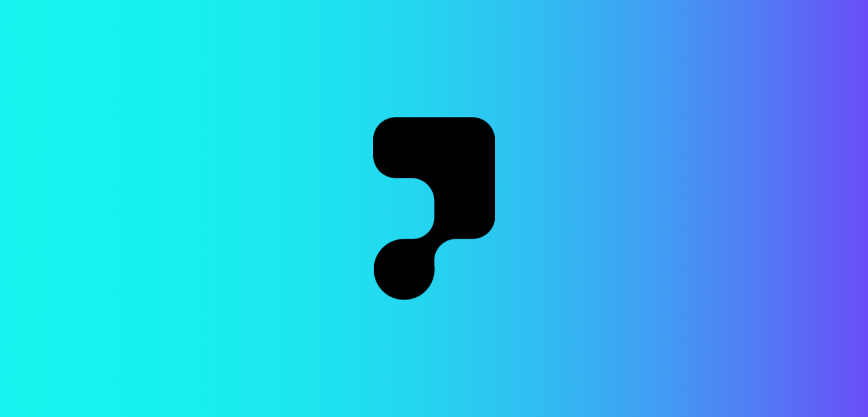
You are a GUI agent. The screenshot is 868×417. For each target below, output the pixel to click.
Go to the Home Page (434, 147)
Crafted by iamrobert (808, 401)
